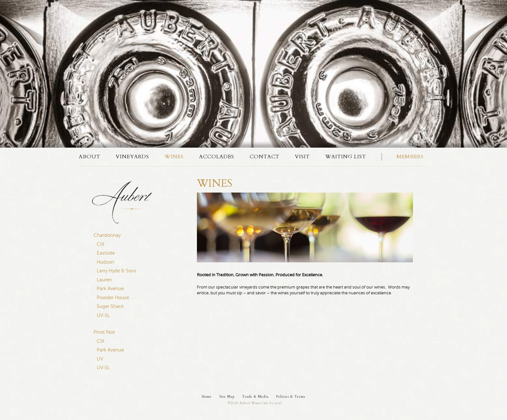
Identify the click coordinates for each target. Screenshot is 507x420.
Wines (174, 157)
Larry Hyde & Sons (117, 271)
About (90, 157)
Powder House (113, 298)
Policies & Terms (291, 397)
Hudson (105, 262)
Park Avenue (110, 289)
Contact (264, 157)
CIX (101, 244)
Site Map (227, 397)
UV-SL (103, 315)
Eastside (106, 253)
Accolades (217, 157)
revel (278, 403)
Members (410, 157)
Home (207, 397)
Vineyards (132, 157)
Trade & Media (255, 397)
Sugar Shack (110, 306)
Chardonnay (107, 235)
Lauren (104, 280)
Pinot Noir (104, 332)
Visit (302, 157)
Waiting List (346, 157)
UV (100, 359)
